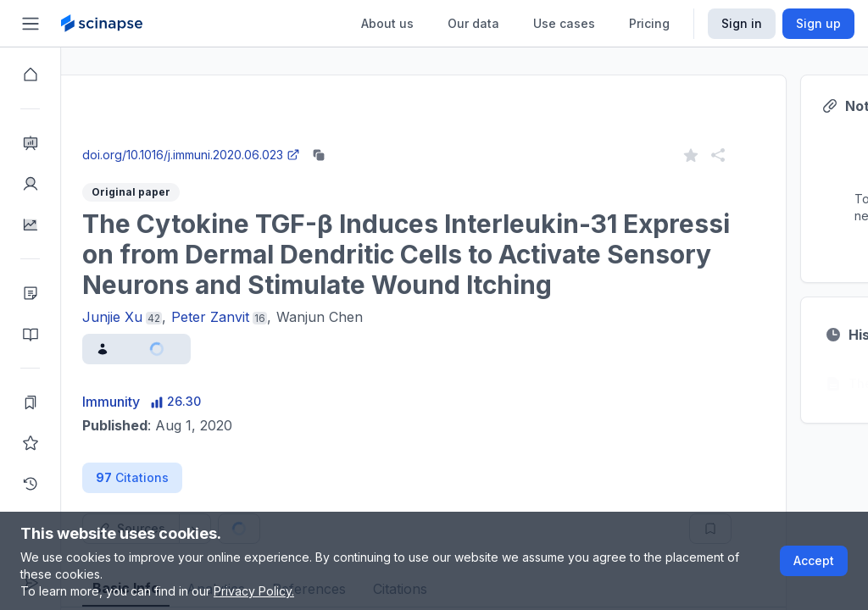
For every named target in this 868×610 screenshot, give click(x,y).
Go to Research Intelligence (362, 139)
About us (387, 23)
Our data (473, 23)
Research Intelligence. (223, 101)
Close (221, 139)
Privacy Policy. (254, 591)
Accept (814, 560)
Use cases (564, 23)
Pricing (649, 23)
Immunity (172, 402)
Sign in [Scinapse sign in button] (742, 23)
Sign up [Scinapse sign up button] (818, 23)
